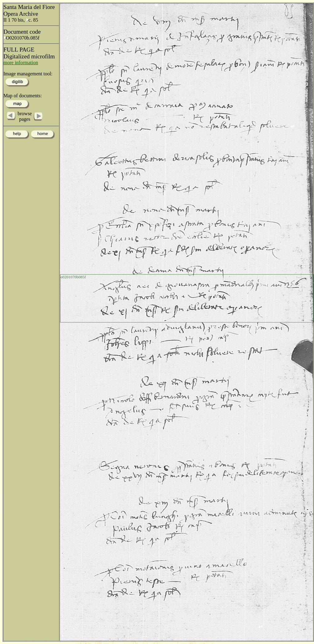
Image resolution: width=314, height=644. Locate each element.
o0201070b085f (73, 277)
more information (21, 63)
